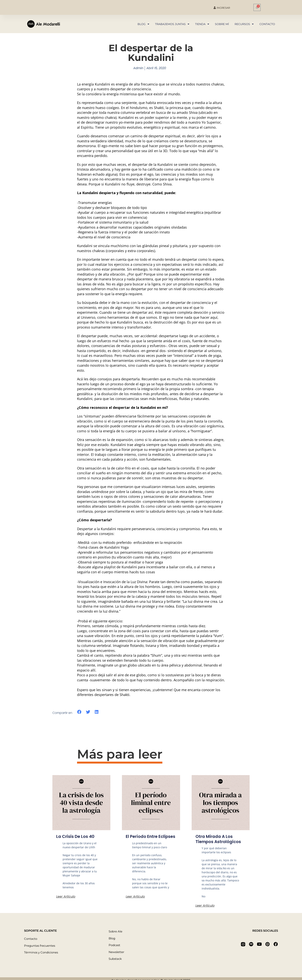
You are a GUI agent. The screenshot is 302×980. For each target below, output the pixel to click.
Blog (143, 24)
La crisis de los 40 (76, 836)
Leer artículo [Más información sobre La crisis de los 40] (66, 897)
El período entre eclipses (143, 839)
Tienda (202, 24)
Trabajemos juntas (172, 24)
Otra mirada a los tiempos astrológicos (219, 839)
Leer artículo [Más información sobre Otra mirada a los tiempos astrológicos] (205, 906)
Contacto (267, 24)
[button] (79, 712)
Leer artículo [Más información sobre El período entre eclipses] (135, 902)
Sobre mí (222, 24)
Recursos (244, 24)
